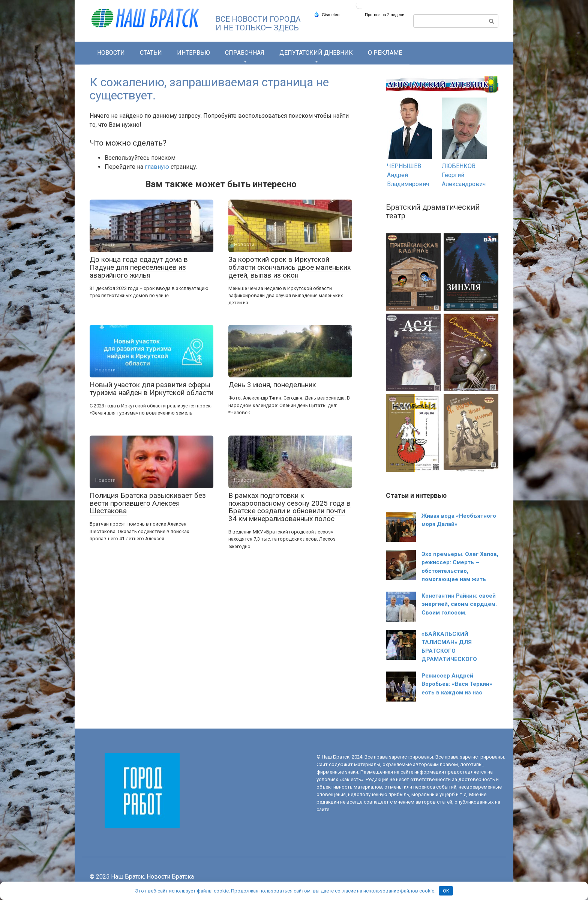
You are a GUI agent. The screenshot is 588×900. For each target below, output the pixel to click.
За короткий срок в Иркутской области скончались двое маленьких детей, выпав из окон (289, 267)
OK (446, 891)
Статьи (151, 53)
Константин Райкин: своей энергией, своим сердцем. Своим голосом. (459, 604)
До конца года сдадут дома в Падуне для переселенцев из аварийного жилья (139, 267)
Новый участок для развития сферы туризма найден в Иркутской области (151, 389)
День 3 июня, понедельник (272, 385)
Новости (111, 53)
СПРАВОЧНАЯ (245, 53)
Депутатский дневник (316, 53)
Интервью (193, 53)
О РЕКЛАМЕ (385, 53)
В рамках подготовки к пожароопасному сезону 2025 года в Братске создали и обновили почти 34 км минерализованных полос (289, 507)
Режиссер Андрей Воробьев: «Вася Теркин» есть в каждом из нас (457, 684)
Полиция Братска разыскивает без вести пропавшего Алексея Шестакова (148, 503)
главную (157, 167)
